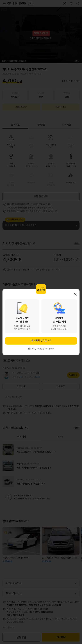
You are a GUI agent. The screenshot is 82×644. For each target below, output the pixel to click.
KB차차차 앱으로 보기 (41, 341)
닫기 (75, 294)
